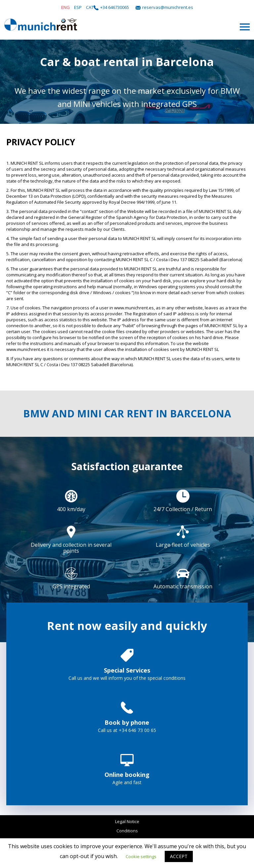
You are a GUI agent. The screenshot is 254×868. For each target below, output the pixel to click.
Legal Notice (127, 821)
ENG (65, 7)
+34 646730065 (115, 7)
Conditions (127, 831)
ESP (78, 7)
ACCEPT (179, 856)
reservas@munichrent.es (168, 7)
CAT (90, 7)
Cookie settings (141, 856)
